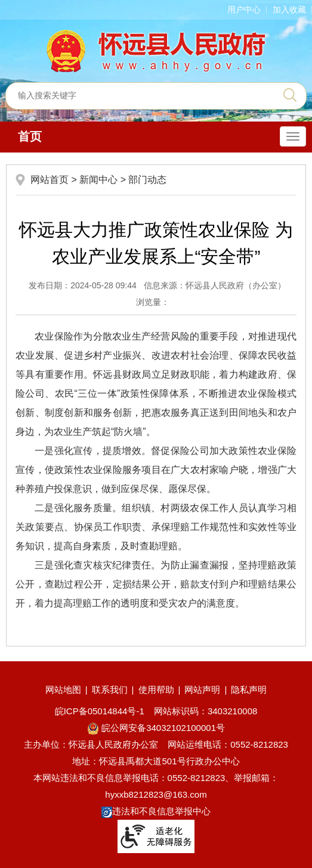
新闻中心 (98, 180)
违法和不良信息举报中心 (156, 811)
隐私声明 (249, 690)
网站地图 (63, 690)
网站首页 (50, 180)
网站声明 (202, 690)
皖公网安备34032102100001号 (156, 728)
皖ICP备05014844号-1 (100, 711)
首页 (30, 136)
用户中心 (244, 10)
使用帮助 (156, 690)
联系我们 (110, 690)
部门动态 (147, 180)
